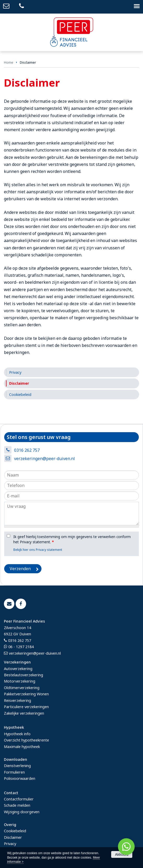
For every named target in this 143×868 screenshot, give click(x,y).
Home (9, 62)
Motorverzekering (20, 681)
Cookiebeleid (15, 831)
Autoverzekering (18, 669)
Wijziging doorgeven (22, 812)
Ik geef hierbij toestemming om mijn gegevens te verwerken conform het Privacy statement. (72, 539)
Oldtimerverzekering (22, 688)
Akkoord (122, 854)
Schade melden (17, 805)
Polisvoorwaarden (20, 778)
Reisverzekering (17, 700)
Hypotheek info (17, 734)
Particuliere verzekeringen (26, 707)
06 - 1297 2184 (21, 647)
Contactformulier (19, 799)
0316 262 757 (27, 450)
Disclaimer (13, 837)
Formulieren (14, 772)
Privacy (10, 844)
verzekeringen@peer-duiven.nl (44, 459)
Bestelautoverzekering (23, 675)
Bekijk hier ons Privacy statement (38, 550)
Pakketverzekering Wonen (26, 694)
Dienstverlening (17, 766)
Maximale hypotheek (22, 747)
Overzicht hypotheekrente (26, 740)
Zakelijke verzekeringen (24, 713)
